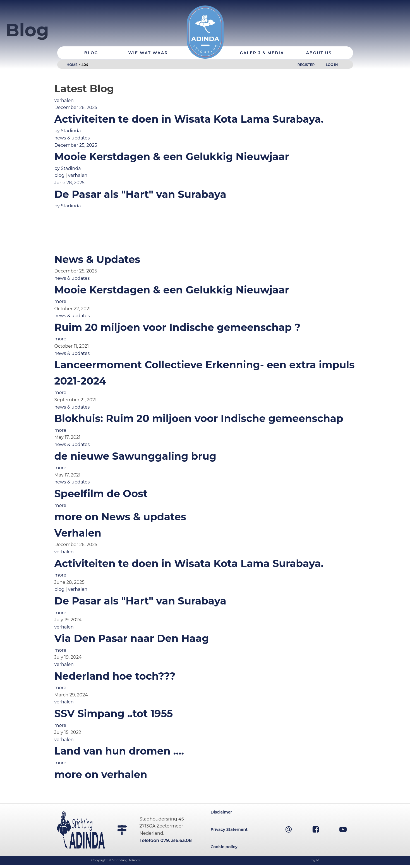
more (60, 301)
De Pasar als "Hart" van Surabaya (140, 601)
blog (59, 175)
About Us (319, 35)
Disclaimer (221, 813)
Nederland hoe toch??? (115, 676)
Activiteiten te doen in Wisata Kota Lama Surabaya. (189, 563)
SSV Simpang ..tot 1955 (114, 713)
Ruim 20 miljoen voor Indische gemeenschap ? (178, 327)
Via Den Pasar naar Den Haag (132, 638)
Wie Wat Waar (148, 35)
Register (306, 47)
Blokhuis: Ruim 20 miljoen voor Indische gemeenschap (199, 418)
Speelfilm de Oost (101, 494)
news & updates (72, 138)
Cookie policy (224, 849)
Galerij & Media (262, 35)
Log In (332, 47)
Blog (91, 35)
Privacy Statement (229, 831)
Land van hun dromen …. (119, 751)
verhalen (64, 100)
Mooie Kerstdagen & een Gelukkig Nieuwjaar (172, 290)
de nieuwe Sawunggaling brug (135, 456)
